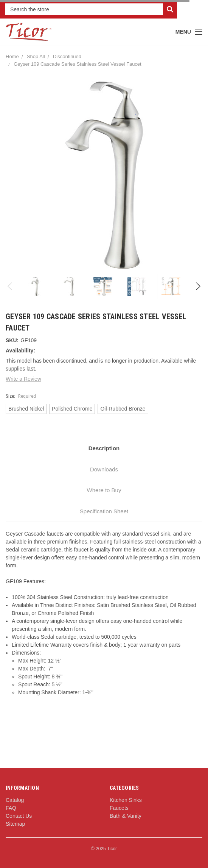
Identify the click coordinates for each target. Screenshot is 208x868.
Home (12, 56)
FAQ (11, 808)
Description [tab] (104, 448)
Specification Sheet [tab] (104, 511)
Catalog (15, 800)
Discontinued (67, 56)
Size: (21, 396)
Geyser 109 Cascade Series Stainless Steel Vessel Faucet (77, 64)
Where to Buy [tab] (104, 490)
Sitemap (15, 824)
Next (198, 286)
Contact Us (19, 816)
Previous (10, 286)
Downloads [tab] (104, 469)
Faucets (119, 808)
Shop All (36, 56)
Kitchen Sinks (126, 800)
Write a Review (23, 379)
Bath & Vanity (126, 816)
